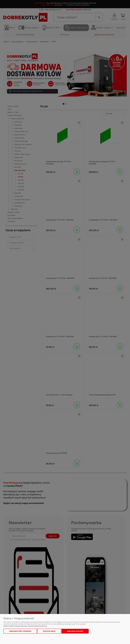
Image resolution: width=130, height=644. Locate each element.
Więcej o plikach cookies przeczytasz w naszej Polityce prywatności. (25, 626)
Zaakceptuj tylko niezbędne (20, 631)
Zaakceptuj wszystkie (75, 631)
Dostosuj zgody (49, 631)
